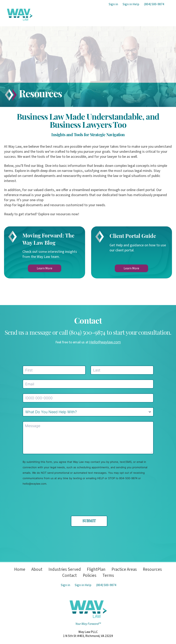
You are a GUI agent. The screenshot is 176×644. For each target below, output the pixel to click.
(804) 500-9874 (154, 4)
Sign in (113, 4)
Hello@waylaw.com (105, 342)
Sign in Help (131, 4)
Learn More (45, 268)
